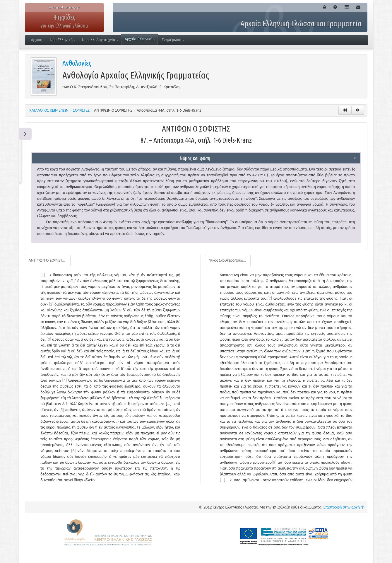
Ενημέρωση (173, 40)
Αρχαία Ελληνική (140, 39)
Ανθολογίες (77, 63)
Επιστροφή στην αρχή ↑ (344, 507)
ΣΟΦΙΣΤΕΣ (81, 110)
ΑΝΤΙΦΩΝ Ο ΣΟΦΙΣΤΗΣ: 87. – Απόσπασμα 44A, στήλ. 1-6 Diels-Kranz (50, 260)
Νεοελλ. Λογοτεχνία (100, 40)
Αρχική (37, 40)
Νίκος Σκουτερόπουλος (228, 260)
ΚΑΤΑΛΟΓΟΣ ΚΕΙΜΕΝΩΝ (49, 110)
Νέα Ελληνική (63, 40)
